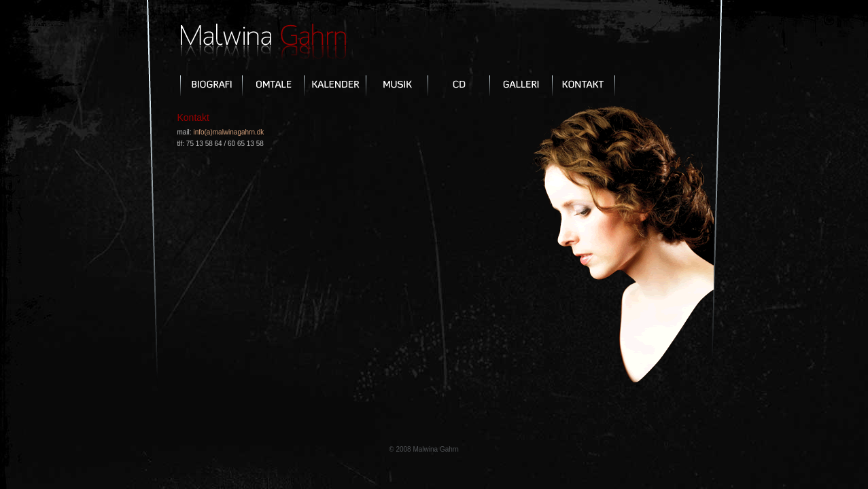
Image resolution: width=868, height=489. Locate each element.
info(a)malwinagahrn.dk (228, 132)
